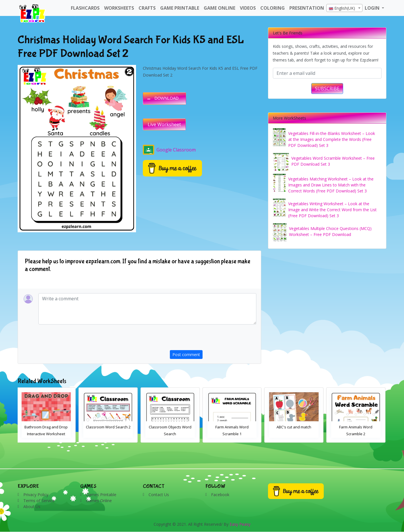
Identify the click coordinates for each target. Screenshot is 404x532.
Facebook (220, 495)
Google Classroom (169, 150)
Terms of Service (39, 501)
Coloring (273, 8)
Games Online (99, 501)
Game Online (219, 8)
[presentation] (213, 339)
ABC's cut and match (295, 427)
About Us (32, 507)
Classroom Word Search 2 (109, 427)
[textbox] (344, 8)
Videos (248, 8)
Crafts (147, 8)
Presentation (307, 8)
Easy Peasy (240, 524)
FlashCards (85, 8)
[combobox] (344, 8)
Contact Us (159, 495)
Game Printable (180, 8)
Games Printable (101, 495)
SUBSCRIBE (327, 89)
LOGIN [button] (373, 8)
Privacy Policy (36, 495)
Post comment (186, 355)
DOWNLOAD (167, 98)
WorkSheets (119, 8)
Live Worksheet (164, 124)
